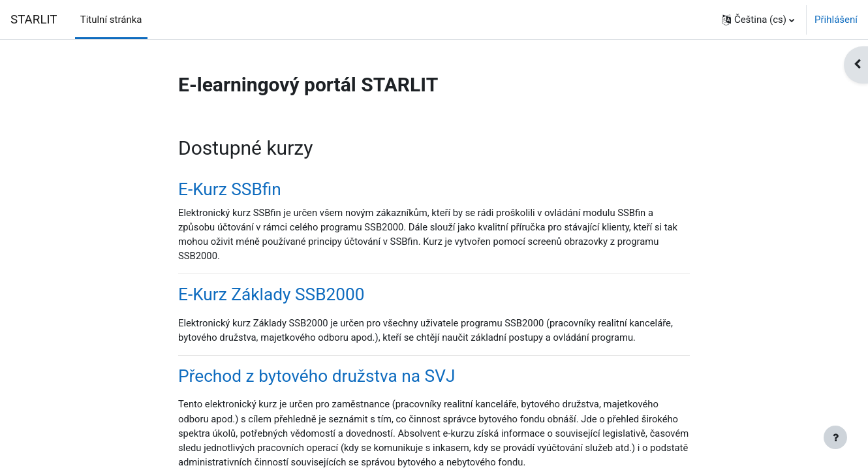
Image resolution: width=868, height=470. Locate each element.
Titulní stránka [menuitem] (111, 20)
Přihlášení (836, 20)
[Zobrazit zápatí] (835, 437)
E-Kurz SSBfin (230, 190)
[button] (758, 20)
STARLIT (34, 20)
